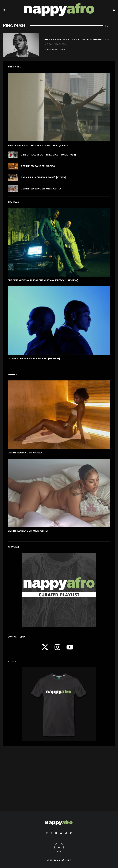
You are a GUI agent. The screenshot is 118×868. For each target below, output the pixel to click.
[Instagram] (52, 833)
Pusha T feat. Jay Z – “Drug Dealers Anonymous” (77, 40)
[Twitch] (71, 833)
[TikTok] (66, 833)
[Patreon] (56, 833)
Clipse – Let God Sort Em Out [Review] (34, 360)
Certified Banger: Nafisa (38, 166)
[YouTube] (61, 833)
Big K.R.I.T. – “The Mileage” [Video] (43, 177)
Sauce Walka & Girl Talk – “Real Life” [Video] (38, 146)
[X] (47, 833)
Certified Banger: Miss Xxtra (41, 189)
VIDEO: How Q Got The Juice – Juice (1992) (48, 155)
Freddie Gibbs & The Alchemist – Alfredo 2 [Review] (43, 281)
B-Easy (50, 44)
